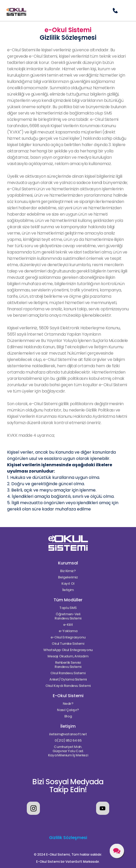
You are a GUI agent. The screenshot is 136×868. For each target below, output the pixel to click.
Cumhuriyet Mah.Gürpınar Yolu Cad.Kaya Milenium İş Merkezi (68, 751)
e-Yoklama (68, 631)
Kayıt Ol (68, 584)
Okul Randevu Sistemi (68, 673)
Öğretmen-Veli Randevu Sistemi (68, 616)
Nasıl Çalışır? (68, 710)
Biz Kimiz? (68, 571)
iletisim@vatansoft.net (68, 734)
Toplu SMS (68, 608)
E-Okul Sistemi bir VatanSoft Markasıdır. (68, 862)
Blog (68, 716)
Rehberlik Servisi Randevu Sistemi (68, 665)
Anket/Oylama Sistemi (68, 679)
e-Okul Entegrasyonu (68, 637)
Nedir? (68, 704)
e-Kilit (68, 625)
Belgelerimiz (68, 577)
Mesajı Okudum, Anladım (68, 656)
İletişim (68, 590)
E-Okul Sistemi (68, 696)
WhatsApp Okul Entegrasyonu (68, 650)
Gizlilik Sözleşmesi (68, 838)
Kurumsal (68, 563)
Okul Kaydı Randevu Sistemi (68, 686)
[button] (126, 11)
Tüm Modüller (68, 600)
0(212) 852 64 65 (68, 741)
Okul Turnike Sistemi (68, 644)
